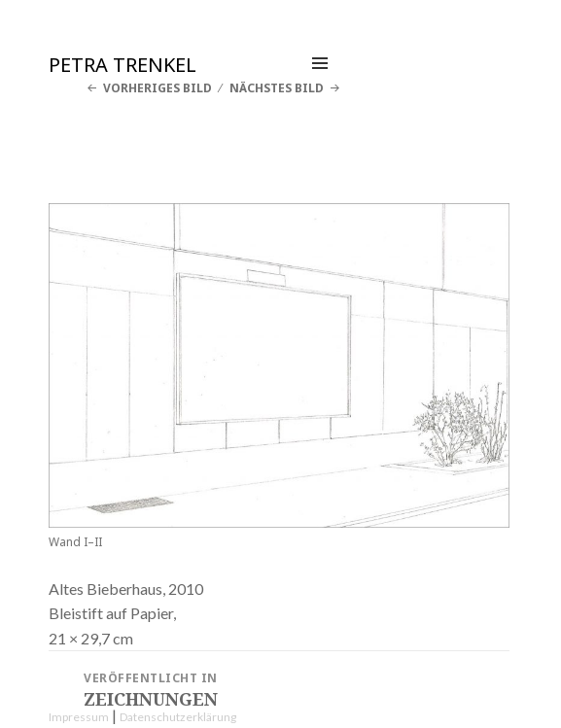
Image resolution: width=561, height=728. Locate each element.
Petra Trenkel (123, 65)
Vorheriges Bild (158, 88)
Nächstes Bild (277, 88)
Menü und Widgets (320, 84)
